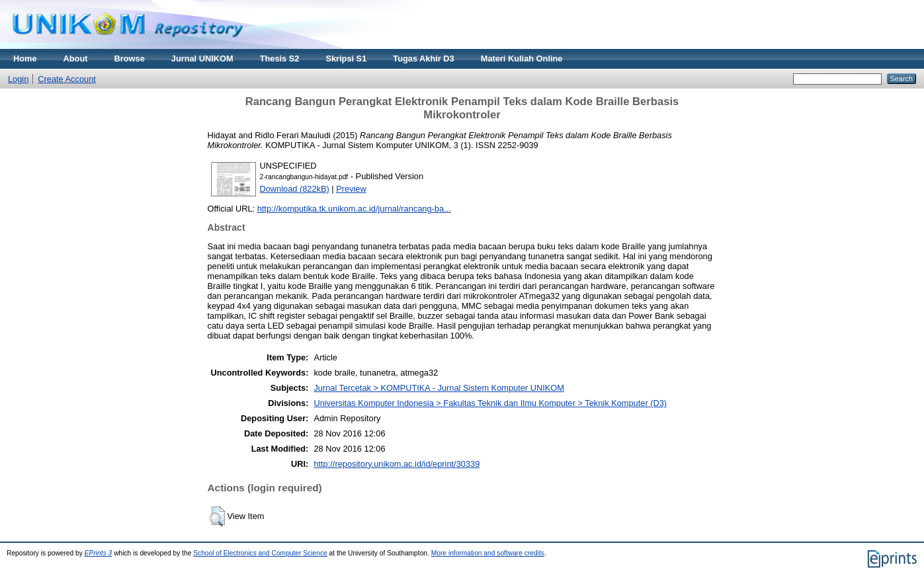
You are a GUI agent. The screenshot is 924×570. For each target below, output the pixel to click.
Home (25, 59)
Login (18, 79)
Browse (130, 59)
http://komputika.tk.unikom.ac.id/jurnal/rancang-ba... (354, 209)
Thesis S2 (280, 59)
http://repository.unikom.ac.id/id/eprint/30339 (397, 464)
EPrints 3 (99, 553)
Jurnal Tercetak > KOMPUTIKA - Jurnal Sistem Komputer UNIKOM (439, 388)
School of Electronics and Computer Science (260, 553)
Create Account (67, 79)
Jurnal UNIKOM (202, 59)
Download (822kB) (295, 189)
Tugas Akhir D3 (423, 59)
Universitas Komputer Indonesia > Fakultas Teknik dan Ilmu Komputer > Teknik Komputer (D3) (490, 403)
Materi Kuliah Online (522, 59)
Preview (351, 189)
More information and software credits (488, 553)
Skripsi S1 (346, 59)
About (76, 59)
